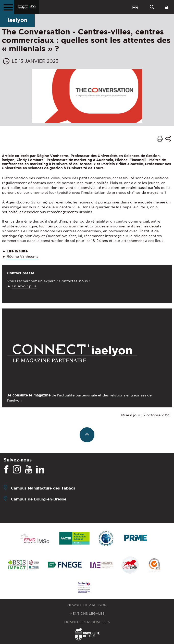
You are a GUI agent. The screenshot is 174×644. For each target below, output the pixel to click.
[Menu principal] (7, 7)
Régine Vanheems (22, 256)
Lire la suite (17, 251)
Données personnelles (87, 622)
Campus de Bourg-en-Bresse (39, 499)
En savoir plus (24, 286)
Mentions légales (87, 614)
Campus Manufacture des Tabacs (43, 488)
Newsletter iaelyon (87, 605)
